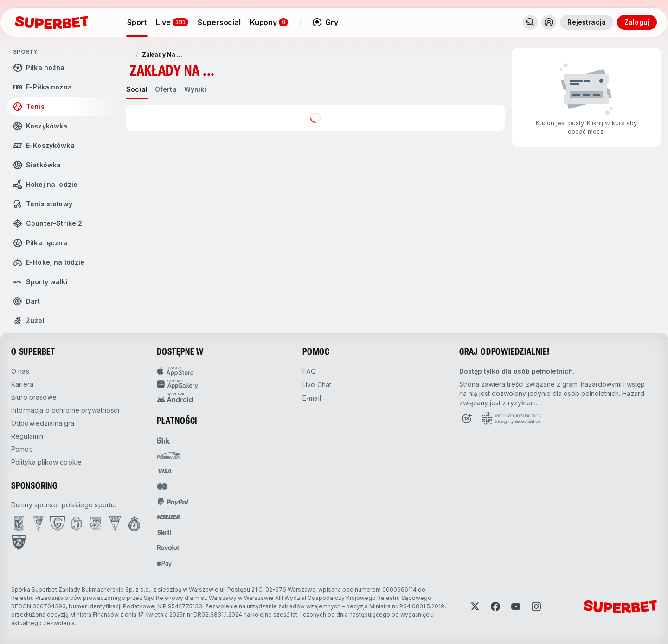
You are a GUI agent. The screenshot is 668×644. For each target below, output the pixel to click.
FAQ (309, 371)
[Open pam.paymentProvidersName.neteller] (169, 517)
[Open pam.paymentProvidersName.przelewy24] (169, 456)
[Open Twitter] (475, 606)
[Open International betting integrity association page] (511, 419)
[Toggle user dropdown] (549, 22)
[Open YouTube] (516, 606)
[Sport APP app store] (222, 371)
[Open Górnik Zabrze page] (38, 524)
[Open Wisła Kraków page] (134, 524)
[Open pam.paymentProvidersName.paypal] (173, 502)
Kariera (22, 384)
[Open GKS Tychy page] (115, 524)
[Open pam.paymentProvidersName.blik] (163, 440)
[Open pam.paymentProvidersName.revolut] (168, 548)
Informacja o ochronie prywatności (65, 410)
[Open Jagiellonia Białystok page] (76, 524)
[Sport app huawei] (222, 384)
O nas (20, 371)
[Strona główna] (51, 22)
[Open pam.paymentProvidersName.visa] (164, 471)
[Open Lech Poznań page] (19, 524)
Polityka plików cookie (46, 462)
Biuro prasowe (34, 397)
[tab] (137, 89)
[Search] (530, 22)
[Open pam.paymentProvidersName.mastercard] (162, 486)
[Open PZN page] (19, 542)
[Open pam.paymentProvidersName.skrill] (164, 532)
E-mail (312, 398)
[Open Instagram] (536, 606)
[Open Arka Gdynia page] (96, 524)
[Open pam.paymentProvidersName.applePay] (164, 563)
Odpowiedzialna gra (43, 423)
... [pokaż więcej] (131, 55)
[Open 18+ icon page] (467, 419)
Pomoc (22, 449)
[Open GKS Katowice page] (58, 524)
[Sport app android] (222, 397)
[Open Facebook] (495, 606)
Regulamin (27, 436)
